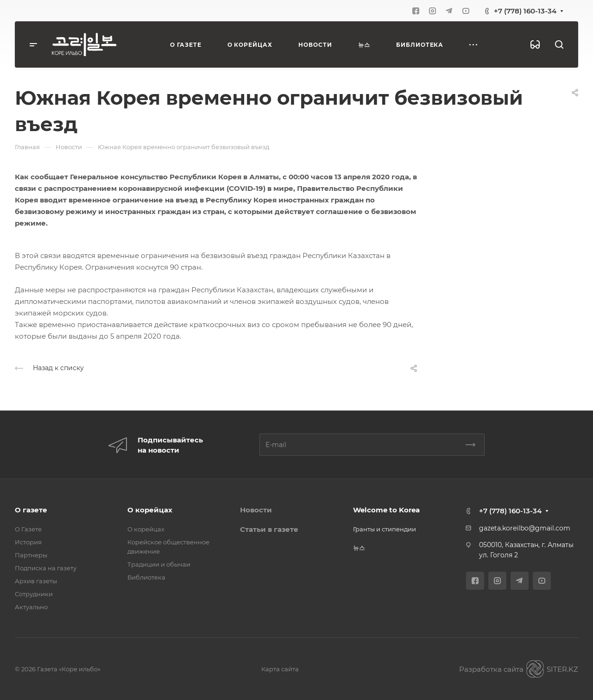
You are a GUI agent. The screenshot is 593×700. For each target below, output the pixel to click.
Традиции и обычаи (159, 564)
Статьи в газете (269, 529)
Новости (256, 510)
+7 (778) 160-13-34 (525, 11)
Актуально (31, 607)
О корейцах (150, 510)
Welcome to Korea (386, 510)
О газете (31, 510)
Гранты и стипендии (385, 529)
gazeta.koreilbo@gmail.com (525, 528)
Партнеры (31, 555)
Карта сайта (280, 669)
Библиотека (146, 577)
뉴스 (359, 548)
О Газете (28, 529)
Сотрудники (34, 594)
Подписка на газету (46, 568)
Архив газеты (36, 581)
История (28, 542)
